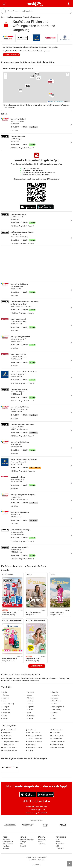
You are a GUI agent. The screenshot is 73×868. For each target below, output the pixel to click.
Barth (3, 17)
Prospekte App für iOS (37, 810)
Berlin (42, 5)
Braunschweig (56, 710)
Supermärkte (56, 739)
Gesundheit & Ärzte (9, 750)
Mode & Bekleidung (34, 736)
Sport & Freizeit (57, 736)
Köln (4, 701)
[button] (67, 74)
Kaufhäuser (31, 730)
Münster (29, 719)
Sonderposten (56, 730)
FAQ (22, 844)
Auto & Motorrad (8, 730)
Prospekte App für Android (36, 806)
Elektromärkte (8, 745)
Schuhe (29, 750)
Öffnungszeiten (8, 842)
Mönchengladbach (57, 707)
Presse (58, 842)
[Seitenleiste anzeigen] (69, 864)
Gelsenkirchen (56, 701)
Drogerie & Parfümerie (10, 742)
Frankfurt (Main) (8, 704)
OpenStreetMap (59, 102)
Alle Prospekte (37, 666)
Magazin (6, 848)
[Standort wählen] (69, 4)
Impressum (60, 848)
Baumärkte (6, 736)
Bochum (29, 704)
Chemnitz (54, 713)
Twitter (41, 842)
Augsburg (54, 698)
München (5, 698)
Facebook (42, 840)
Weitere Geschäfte (57, 748)
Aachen (53, 704)
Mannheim (30, 716)
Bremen (5, 719)
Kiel (52, 716)
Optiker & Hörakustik (34, 739)
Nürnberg (30, 698)
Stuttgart (5, 707)
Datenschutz (60, 844)
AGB (57, 846)
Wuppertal (30, 707)
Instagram (42, 844)
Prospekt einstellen (27, 840)
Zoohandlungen (57, 745)
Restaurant (30, 745)
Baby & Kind (6, 733)
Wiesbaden (55, 695)
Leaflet (50, 102)
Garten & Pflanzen (9, 748)
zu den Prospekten (11, 55)
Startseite (6, 840)
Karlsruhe (54, 692)
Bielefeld (29, 710)
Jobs (57, 840)
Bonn (28, 713)
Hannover (30, 692)
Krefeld (53, 719)
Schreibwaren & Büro (34, 748)
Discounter (6, 739)
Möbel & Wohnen (33, 733)
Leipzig (29, 695)
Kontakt (23, 846)
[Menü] (4, 4)
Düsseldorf (6, 713)
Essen (4, 716)
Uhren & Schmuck (57, 742)
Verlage (23, 842)
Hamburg (5, 695)
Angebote (6, 846)
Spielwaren (55, 733)
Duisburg (29, 701)
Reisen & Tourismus (34, 742)
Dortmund (5, 710)
